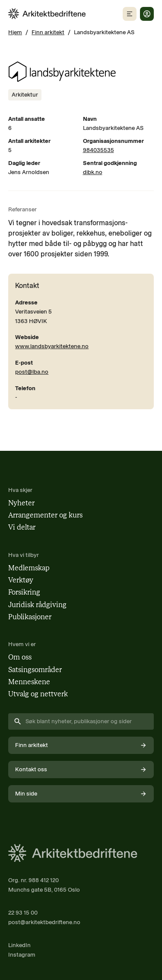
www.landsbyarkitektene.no (52, 346)
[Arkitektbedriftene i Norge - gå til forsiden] (47, 14)
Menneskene (29, 682)
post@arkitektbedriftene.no (44, 922)
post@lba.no (32, 372)
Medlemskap (29, 568)
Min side (81, 794)
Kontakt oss (81, 769)
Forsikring (24, 592)
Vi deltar (22, 527)
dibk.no (93, 172)
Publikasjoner (30, 617)
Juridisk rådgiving (37, 605)
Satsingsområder (35, 670)
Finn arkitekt (48, 32)
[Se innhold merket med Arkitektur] (25, 95)
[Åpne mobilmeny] (130, 14)
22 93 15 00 (23, 912)
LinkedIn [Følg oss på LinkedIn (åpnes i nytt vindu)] (19, 945)
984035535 (98, 150)
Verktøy (21, 580)
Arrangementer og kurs (45, 515)
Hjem (15, 32)
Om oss (20, 657)
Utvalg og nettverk (38, 694)
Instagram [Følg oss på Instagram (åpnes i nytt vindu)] (22, 954)
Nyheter (21, 503)
